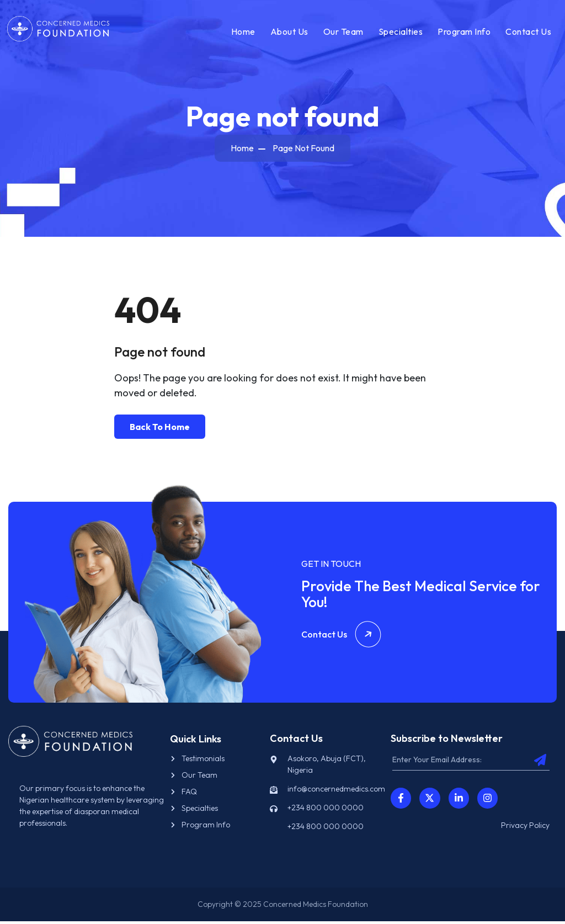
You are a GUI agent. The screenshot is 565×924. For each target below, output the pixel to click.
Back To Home (160, 429)
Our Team (342, 33)
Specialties (400, 33)
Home (242, 33)
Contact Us (527, 33)
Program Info (463, 33)
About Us (288, 33)
